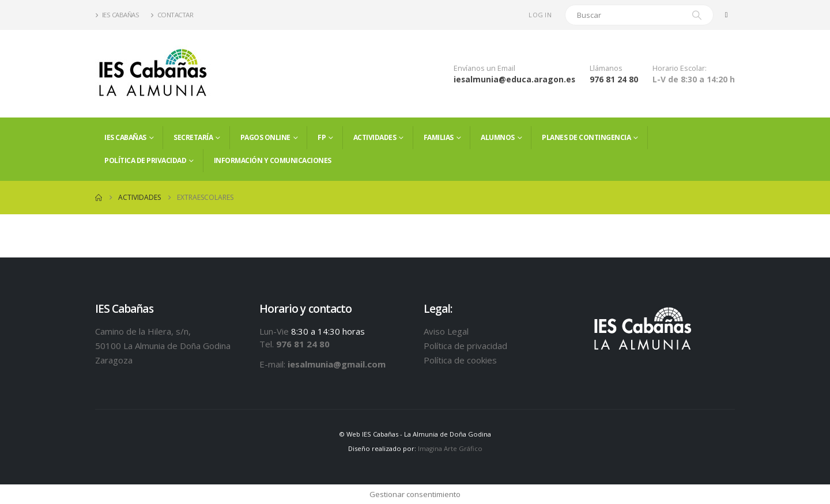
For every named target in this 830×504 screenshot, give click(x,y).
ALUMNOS (498, 137)
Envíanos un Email (484, 68)
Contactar (172, 15)
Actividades (375, 137)
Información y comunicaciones (273, 160)
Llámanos (606, 68)
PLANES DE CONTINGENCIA (586, 137)
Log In (540, 15)
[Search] (697, 15)
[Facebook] (726, 15)
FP (322, 137)
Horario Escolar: (680, 68)
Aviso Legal (446, 331)
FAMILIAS (439, 137)
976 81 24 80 (614, 79)
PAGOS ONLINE (265, 137)
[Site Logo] (153, 74)
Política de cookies (460, 360)
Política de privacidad (145, 160)
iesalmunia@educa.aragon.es (514, 79)
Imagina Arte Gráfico (450, 448)
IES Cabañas (117, 15)
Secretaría (193, 137)
